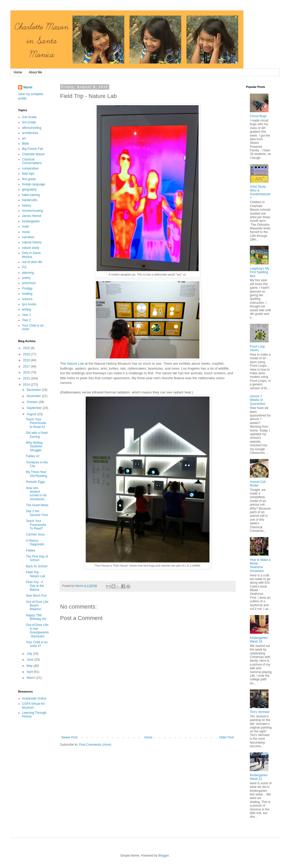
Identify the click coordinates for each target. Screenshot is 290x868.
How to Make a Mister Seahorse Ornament (260, 565)
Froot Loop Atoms (257, 348)
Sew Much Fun (36, 596)
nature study (31, 248)
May (30, 666)
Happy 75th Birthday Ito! (36, 617)
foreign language (34, 184)
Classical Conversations (32, 161)
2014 (27, 385)
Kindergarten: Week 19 (259, 640)
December (34, 390)
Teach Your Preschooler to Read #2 (36, 423)
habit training (31, 195)
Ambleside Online (34, 698)
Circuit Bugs (258, 116)
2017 (27, 366)
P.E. (25, 267)
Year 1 (26, 315)
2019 (27, 354)
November (34, 396)
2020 (27, 348)
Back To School (37, 566)
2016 (27, 372)
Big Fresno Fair (33, 149)
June (30, 660)
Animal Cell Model (258, 484)
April (30, 672)
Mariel (28, 87)
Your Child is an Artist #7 (37, 644)
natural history (32, 242)
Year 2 (26, 320)
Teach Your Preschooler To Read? (36, 525)
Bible (26, 144)
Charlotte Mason (33, 154)
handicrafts (30, 200)
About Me (35, 72)
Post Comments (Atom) (95, 745)
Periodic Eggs (35, 482)
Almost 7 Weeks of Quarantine (258, 400)
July (30, 654)
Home (18, 72)
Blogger (164, 856)
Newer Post (69, 737)
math (26, 227)
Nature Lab (75, 364)
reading (27, 294)
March (31, 678)
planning (28, 273)
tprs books (29, 304)
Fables (31, 551)
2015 (27, 378)
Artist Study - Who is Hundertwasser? (260, 192)
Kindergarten (31, 221)
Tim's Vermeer (260, 712)
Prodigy (27, 288)
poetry (26, 278)
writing (27, 309)
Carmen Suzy (35, 534)
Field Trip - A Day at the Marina (35, 586)
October (33, 402)
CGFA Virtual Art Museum (33, 705)
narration (28, 237)
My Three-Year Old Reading (37, 474)
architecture (30, 133)
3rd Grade (29, 122)
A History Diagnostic (35, 542)
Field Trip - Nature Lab (35, 574)
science (27, 299)
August (32, 414)
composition (30, 168)
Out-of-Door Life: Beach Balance (37, 606)
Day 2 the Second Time (37, 513)
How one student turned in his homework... (36, 494)
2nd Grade (29, 117)
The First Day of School (37, 558)
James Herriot (32, 216)
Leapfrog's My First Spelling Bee (260, 272)
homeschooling (32, 211)
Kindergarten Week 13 (259, 777)
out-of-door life (32, 262)
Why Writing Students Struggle (34, 446)
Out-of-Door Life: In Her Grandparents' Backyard (37, 630)
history (27, 206)
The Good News (37, 505)
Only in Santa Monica (31, 255)
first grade (29, 179)
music (26, 232)
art (24, 138)
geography (29, 189)
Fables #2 (33, 456)
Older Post (226, 737)
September (35, 408)
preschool (29, 283)
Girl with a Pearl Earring (37, 435)
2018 (27, 360)
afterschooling (32, 128)
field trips (28, 174)
